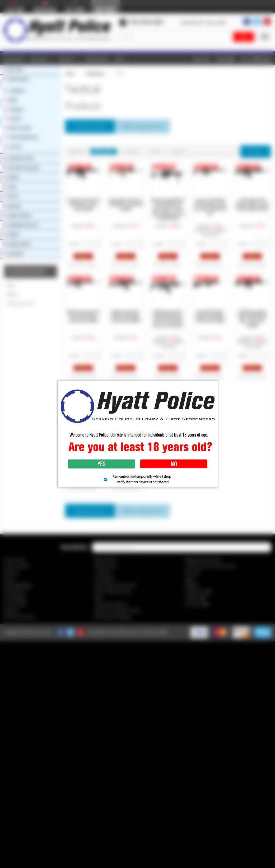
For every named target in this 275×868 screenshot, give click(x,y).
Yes (101, 464)
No (174, 464)
